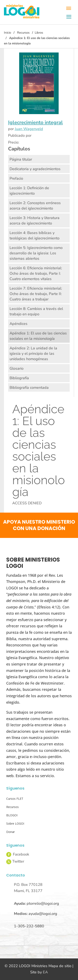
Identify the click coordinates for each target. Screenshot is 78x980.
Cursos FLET (15, 799)
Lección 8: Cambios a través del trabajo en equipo (36, 311)
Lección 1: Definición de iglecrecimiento (29, 191)
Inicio (7, 33)
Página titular (21, 159)
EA (45, 972)
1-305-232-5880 (29, 926)
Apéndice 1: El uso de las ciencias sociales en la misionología (38, 336)
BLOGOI (12, 815)
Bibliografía (19, 378)
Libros (39, 33)
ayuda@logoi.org (43, 914)
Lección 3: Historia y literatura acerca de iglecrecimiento (35, 221)
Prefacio (16, 178)
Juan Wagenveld (29, 129)
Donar (11, 832)
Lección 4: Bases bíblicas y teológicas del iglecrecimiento (35, 235)
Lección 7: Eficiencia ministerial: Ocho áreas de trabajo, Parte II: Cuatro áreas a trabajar (36, 294)
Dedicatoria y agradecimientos (35, 169)
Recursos (23, 33)
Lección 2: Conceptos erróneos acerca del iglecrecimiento (35, 206)
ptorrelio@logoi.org (43, 903)
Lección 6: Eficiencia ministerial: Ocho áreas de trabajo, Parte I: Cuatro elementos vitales (36, 273)
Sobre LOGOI (15, 823)
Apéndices (19, 324)
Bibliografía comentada (29, 388)
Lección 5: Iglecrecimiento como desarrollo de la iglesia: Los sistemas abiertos (36, 253)
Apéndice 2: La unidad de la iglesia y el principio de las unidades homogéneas (33, 353)
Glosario (17, 368)
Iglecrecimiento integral (35, 122)
